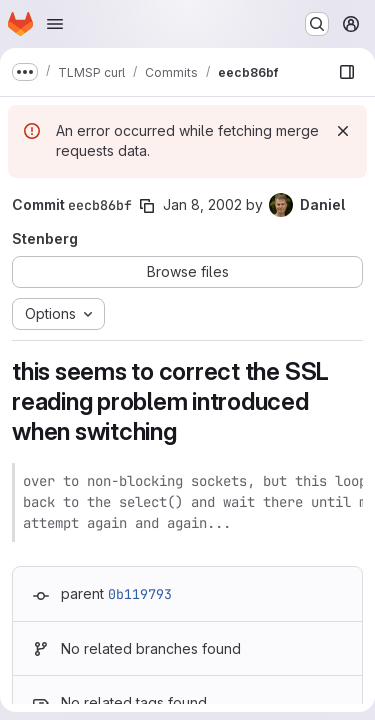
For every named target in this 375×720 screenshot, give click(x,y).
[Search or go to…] (317, 24)
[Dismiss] (343, 131)
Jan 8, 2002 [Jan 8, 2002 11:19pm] (202, 204)
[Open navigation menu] (55, 24)
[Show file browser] (347, 72)
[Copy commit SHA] (147, 206)
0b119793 (140, 594)
